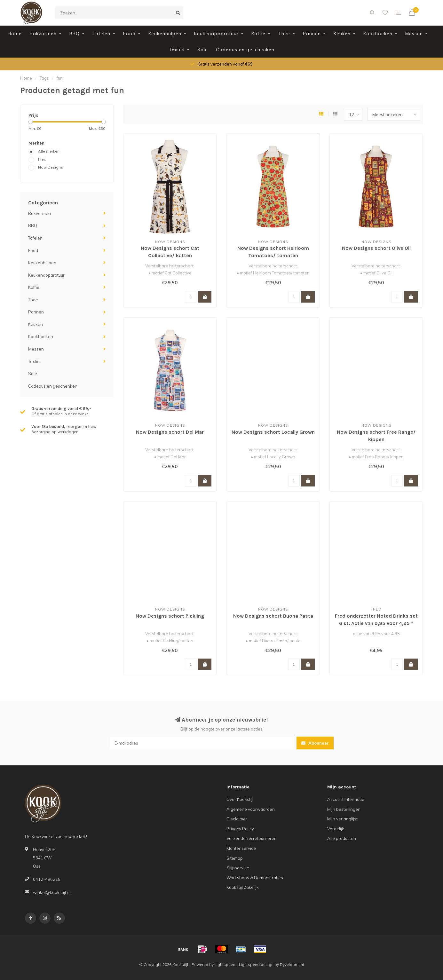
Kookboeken (378, 34)
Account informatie (346, 799)
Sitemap (235, 858)
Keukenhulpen (165, 34)
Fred (42, 159)
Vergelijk (336, 829)
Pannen (312, 34)
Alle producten (342, 838)
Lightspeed (225, 964)
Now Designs (51, 167)
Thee (284, 34)
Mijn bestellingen (344, 809)
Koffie (258, 34)
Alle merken (49, 151)
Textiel (177, 50)
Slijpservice (238, 868)
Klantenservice (241, 848)
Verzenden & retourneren (252, 838)
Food (129, 34)
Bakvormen (43, 34)
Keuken (342, 34)
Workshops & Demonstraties (255, 878)
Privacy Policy (240, 829)
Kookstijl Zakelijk (243, 887)
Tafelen (101, 34)
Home (15, 34)
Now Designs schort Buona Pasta (273, 616)
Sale (203, 50)
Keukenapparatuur (216, 34)
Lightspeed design (256, 964)
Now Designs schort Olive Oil (376, 248)
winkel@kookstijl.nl (52, 892)
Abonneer (315, 743)
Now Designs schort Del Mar (170, 432)
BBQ (75, 34)
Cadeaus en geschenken (245, 50)
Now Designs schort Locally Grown (273, 432)
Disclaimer (237, 819)
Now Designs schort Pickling (170, 616)
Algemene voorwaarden (251, 809)
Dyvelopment (292, 964)
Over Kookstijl (240, 799)
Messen (414, 34)
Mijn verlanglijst (342, 819)
